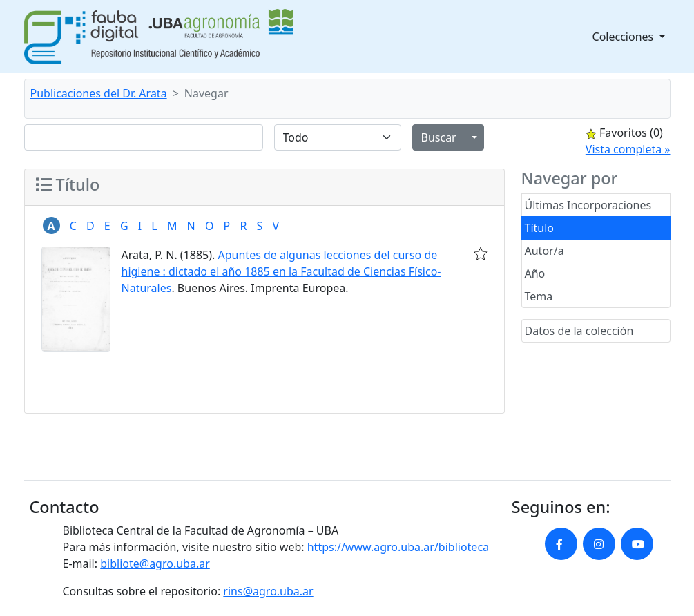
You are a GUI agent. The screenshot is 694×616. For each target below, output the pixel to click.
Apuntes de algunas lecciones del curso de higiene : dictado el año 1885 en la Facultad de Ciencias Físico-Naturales (281, 271)
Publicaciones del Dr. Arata (99, 93)
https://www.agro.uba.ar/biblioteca (398, 547)
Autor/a (544, 251)
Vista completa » (628, 149)
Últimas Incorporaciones (588, 205)
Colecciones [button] (625, 37)
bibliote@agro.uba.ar (155, 564)
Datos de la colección (579, 331)
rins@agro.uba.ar (268, 591)
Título (540, 228)
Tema (539, 296)
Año (535, 273)
